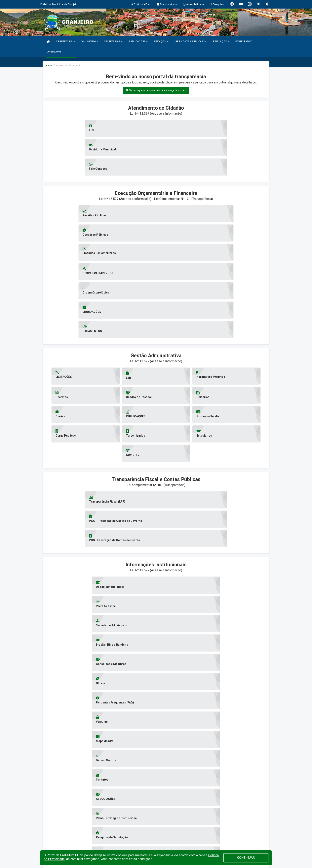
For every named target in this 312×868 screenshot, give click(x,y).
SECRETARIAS (113, 41)
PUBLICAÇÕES (138, 41)
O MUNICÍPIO (90, 41)
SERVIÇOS (161, 41)
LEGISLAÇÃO (221, 41)
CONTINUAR (246, 858)
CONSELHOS (54, 52)
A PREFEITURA (65, 41)
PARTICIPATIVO (244, 41)
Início (49, 65)
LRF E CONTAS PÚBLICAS (190, 41)
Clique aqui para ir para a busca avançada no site (156, 90)
